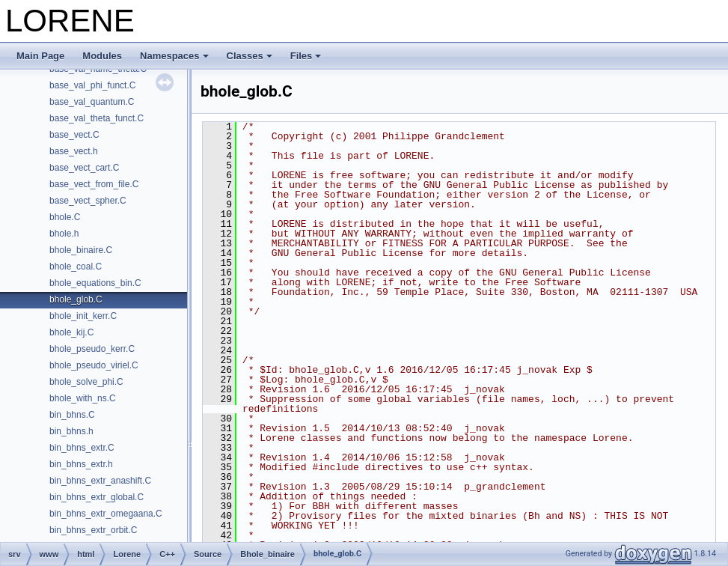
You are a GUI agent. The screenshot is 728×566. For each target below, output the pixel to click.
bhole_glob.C (76, 299)
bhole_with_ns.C (83, 398)
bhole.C (65, 217)
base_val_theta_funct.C (97, 118)
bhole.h (64, 234)
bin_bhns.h (71, 431)
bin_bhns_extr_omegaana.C (106, 514)
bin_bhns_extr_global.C (97, 497)
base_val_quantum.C (92, 102)
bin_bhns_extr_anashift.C (100, 481)
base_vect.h (74, 151)
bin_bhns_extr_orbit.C (93, 530)
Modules (102, 56)
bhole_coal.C (76, 267)
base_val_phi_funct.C (92, 85)
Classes (250, 56)
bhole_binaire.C (81, 250)
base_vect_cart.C (84, 168)
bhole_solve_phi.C (86, 382)
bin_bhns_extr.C (82, 448)
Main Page (40, 56)
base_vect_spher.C (88, 201)
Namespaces (174, 56)
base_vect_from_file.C (94, 184)
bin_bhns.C (72, 415)
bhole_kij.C (71, 332)
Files (306, 56)
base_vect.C (74, 135)
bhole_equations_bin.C (95, 283)
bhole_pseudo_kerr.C (92, 349)
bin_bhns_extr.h (81, 464)
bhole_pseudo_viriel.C (94, 365)
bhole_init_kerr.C (83, 316)
